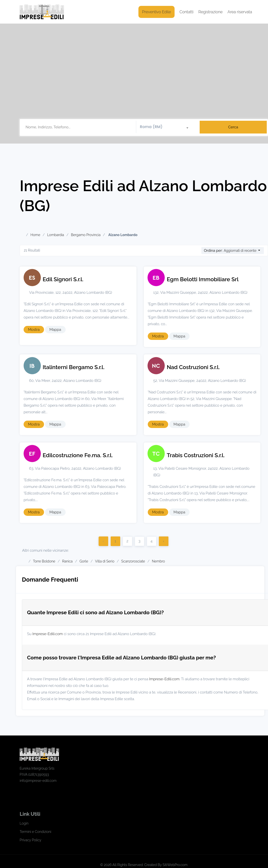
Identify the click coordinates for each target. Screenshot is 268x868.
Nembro (158, 561)
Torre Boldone (44, 561)
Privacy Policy (30, 840)
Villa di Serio (104, 561)
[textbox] (166, 127)
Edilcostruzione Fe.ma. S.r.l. (78, 455)
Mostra (34, 330)
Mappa (55, 330)
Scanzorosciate (133, 561)
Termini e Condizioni (35, 832)
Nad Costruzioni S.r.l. (193, 367)
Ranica (67, 561)
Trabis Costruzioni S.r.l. (196, 455)
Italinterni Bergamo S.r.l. (74, 367)
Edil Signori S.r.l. (63, 279)
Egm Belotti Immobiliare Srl (203, 279)
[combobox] (166, 127)
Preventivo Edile (156, 12)
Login (24, 823)
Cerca (233, 127)
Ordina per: (213, 251)
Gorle (84, 561)
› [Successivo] (163, 541)
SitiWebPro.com (175, 865)
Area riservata (240, 12)
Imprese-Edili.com (48, 634)
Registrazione (211, 12)
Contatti (186, 12)
